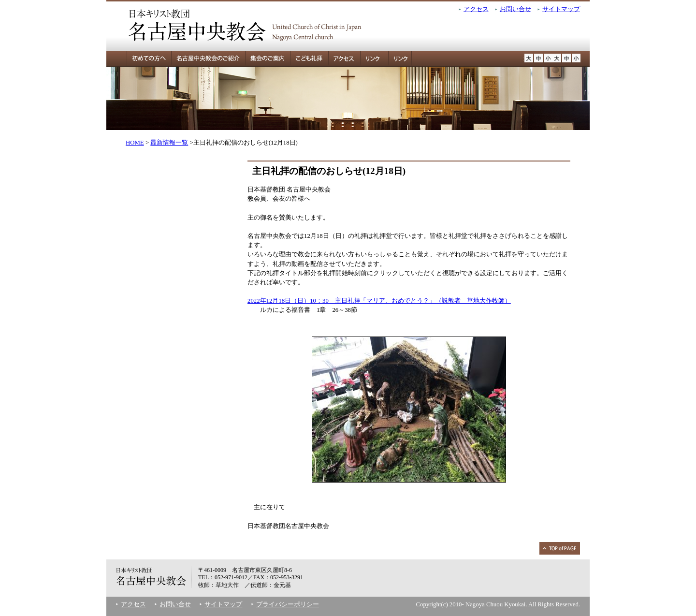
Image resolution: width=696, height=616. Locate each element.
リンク (372, 59)
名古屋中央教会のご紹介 (208, 59)
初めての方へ (139, 59)
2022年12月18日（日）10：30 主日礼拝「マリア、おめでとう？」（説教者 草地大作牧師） (379, 301)
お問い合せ (515, 9)
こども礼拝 (309, 59)
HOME (135, 143)
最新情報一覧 (169, 143)
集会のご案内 (268, 59)
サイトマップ (561, 9)
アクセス (476, 9)
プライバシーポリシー (288, 604)
